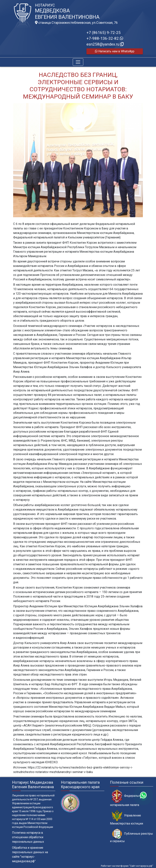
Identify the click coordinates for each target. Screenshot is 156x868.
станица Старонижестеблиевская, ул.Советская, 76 (76, 23)
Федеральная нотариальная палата (126, 798)
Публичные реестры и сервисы (131, 836)
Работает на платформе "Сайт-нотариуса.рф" (127, 866)
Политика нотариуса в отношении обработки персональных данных (28, 837)
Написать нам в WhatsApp (115, 51)
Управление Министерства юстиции (126, 818)
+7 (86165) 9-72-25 (104, 33)
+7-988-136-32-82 (105, 38)
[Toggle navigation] (78, 62)
